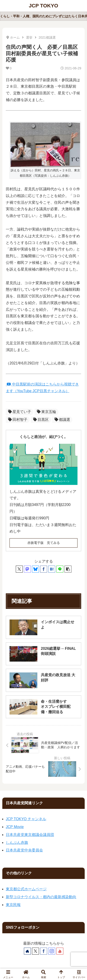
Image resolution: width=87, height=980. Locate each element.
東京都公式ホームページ (26, 889)
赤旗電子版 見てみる (44, 543)
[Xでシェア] (19, 569)
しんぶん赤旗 (17, 843)
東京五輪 (47, 412)
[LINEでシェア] (60, 569)
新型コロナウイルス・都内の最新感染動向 (41, 897)
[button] (68, 569)
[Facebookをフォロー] (44, 951)
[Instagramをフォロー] (52, 951)
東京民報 (13, 905)
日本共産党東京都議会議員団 (30, 835)
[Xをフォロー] (35, 951)
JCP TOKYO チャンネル (26, 819)
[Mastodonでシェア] (27, 569)
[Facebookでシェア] (44, 569)
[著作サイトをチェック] (27, 951)
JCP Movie (15, 827)
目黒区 (41, 420)
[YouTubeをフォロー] (60, 951)
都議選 (62, 420)
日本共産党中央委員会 (24, 850)
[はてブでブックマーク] (52, 569)
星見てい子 (20, 412)
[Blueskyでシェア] (35, 569)
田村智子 (18, 420)
